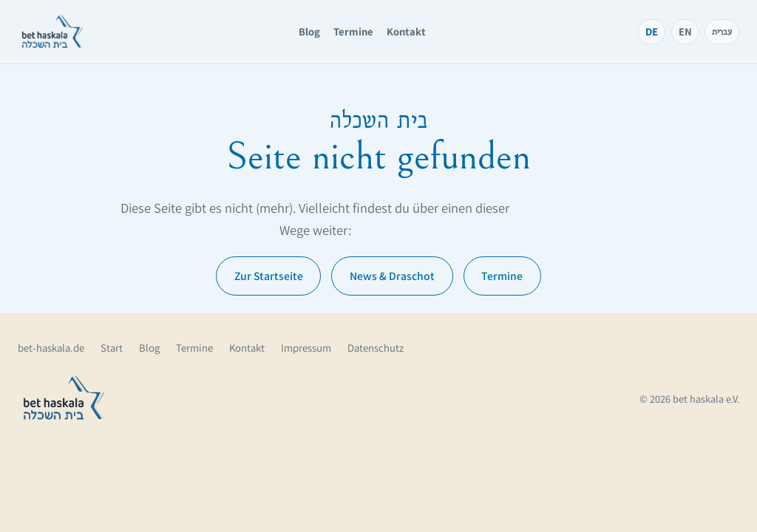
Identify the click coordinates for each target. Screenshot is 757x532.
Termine (353, 31)
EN (685, 31)
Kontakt (406, 31)
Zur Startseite (269, 276)
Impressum (306, 348)
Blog (309, 31)
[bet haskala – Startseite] (52, 32)
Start (112, 348)
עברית (722, 31)
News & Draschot (392, 276)
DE (652, 31)
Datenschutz (376, 348)
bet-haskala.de (51, 348)
